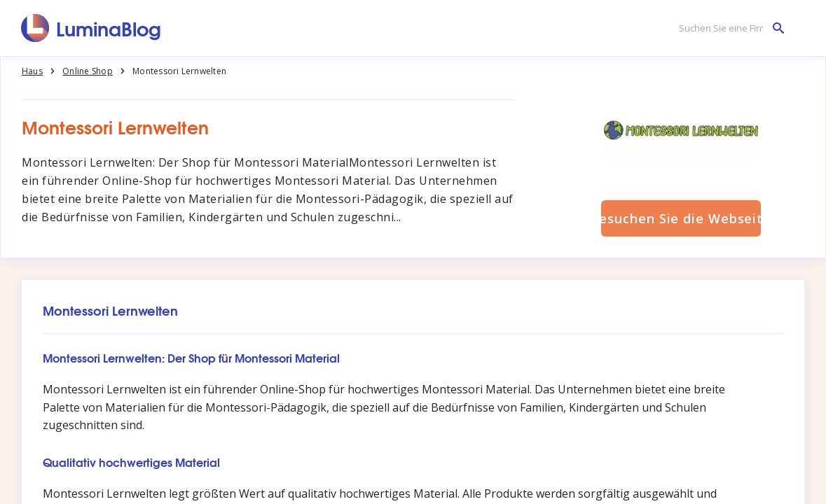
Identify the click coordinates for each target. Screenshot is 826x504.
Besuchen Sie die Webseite (681, 218)
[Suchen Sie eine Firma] (728, 28)
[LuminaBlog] (91, 28)
